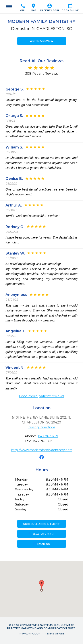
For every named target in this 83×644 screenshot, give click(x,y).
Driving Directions (41, 427)
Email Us (41, 544)
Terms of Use (55, 634)
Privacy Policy (29, 634)
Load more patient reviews (42, 396)
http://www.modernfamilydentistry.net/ (42, 450)
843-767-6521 (48, 436)
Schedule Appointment (41, 524)
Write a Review (42, 41)
